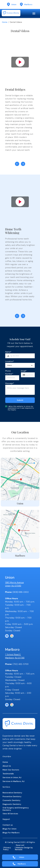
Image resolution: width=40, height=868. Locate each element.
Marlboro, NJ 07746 (15, 658)
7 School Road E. (13, 654)
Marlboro (22, 864)
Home (5, 22)
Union (22, 857)
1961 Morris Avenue (14, 582)
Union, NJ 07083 (13, 586)
